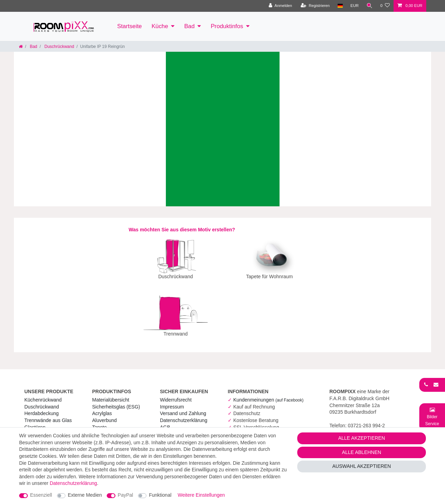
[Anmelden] (280, 6)
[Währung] (355, 6)
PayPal (126, 495)
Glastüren (35, 422)
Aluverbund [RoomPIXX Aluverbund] (104, 415)
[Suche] (370, 6)
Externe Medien (85, 495)
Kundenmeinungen (268, 395)
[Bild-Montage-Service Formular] (432, 417)
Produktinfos (227, 26)
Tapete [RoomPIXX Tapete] (99, 422)
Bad (189, 26)
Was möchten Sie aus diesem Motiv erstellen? (182, 230)
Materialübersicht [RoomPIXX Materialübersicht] (111, 395)
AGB (165, 422)
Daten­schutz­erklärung (184, 415)
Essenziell (41, 495)
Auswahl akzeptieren (362, 466)
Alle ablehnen (362, 452)
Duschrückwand (59, 47)
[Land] (340, 6)
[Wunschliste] (385, 6)
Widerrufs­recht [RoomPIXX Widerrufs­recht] (176, 395)
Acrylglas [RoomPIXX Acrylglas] (102, 408)
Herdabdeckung (42, 408)
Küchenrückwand (43, 395)
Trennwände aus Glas (48, 415)
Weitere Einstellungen (201, 495)
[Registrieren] (315, 6)
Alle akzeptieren (362, 438)
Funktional (160, 495)
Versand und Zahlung (183, 408)
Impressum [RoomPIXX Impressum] (172, 402)
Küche (160, 26)
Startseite (130, 26)
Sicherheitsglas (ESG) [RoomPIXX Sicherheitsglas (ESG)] (116, 402)
